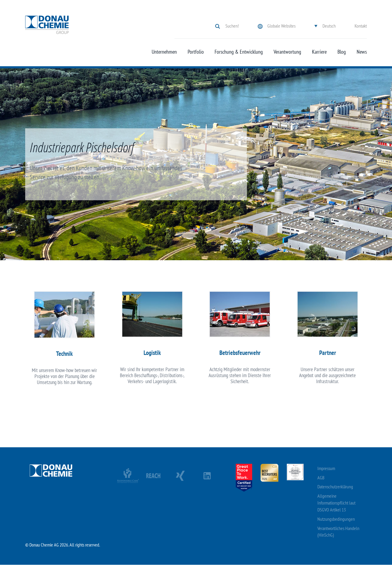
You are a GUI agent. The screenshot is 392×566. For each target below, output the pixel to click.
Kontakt (361, 26)
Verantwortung (287, 52)
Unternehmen (164, 52)
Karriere (319, 52)
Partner (328, 353)
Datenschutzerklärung (335, 488)
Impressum (326, 469)
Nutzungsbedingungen (336, 520)
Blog (342, 52)
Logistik (152, 353)
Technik (64, 354)
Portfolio (196, 52)
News (362, 52)
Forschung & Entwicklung (239, 52)
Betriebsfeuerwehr (240, 353)
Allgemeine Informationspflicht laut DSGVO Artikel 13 (336, 504)
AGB (321, 479)
